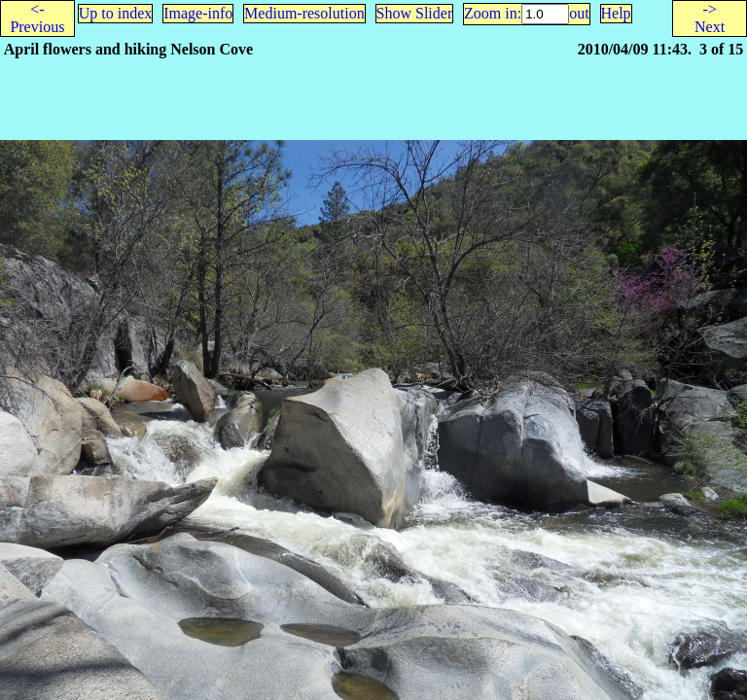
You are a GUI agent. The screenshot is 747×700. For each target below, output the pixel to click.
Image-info (198, 13)
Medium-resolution (304, 13)
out (579, 13)
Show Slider (415, 13)
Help (616, 13)
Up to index (116, 13)
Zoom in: (493, 13)
